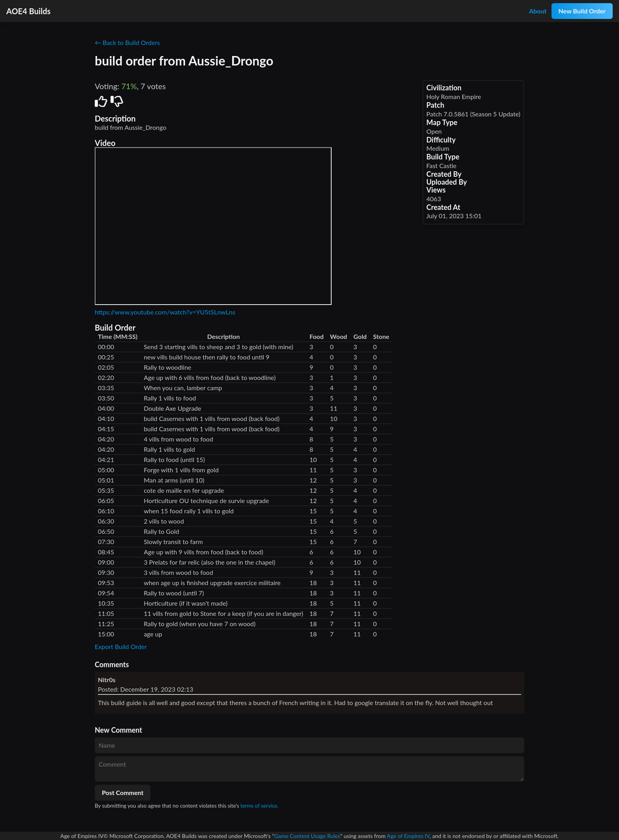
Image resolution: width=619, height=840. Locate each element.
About (538, 11)
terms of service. (259, 806)
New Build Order (582, 11)
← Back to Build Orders (127, 42)
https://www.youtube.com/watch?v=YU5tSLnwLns (165, 312)
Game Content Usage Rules (307, 836)
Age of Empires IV (408, 836)
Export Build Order (121, 646)
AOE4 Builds (28, 11)
